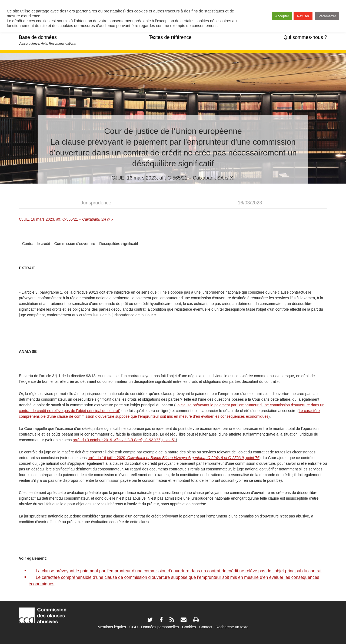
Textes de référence (170, 37)
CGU (134, 627)
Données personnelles (160, 627)
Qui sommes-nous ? (305, 37)
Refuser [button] (303, 16)
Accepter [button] (282, 16)
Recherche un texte (232, 627)
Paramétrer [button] (327, 16)
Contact (206, 627)
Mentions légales (112, 627)
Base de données (38, 37)
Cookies (189, 627)
